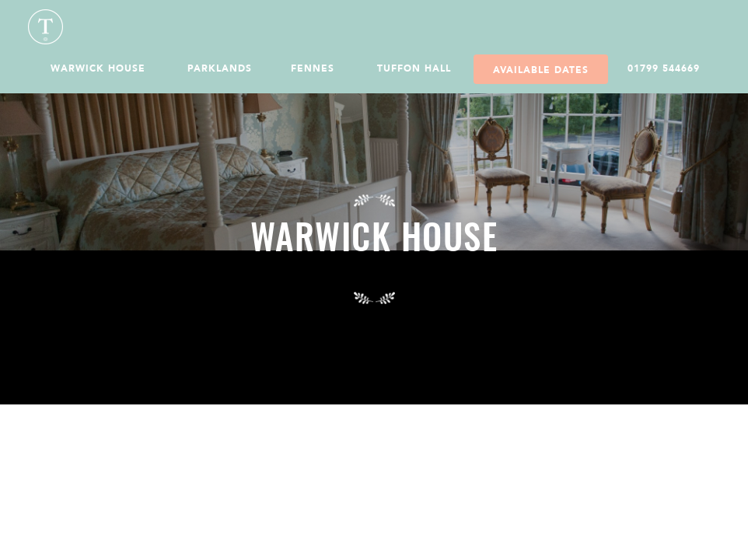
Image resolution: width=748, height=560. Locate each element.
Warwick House (98, 68)
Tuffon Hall (414, 68)
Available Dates (541, 70)
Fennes (313, 68)
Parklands (220, 68)
